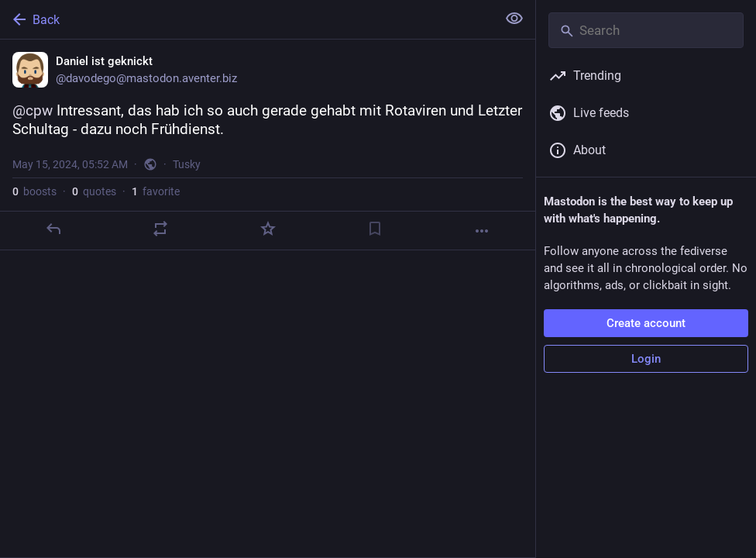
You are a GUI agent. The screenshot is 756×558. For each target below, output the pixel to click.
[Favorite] (268, 229)
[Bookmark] (375, 229)
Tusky (187, 164)
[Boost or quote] (160, 229)
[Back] (247, 19)
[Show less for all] (514, 19)
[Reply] (53, 229)
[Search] (646, 30)
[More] (482, 231)
